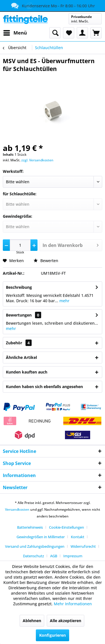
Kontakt (78, 537)
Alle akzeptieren (66, 621)
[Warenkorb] (96, 33)
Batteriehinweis (30, 527)
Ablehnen (32, 621)
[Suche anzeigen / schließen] (55, 33)
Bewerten (46, 261)
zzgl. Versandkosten (37, 160)
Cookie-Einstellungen (66, 527)
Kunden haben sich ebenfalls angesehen (44, 387)
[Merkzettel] (69, 33)
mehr (64, 301)
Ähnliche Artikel (21, 357)
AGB (54, 556)
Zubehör (19, 343)
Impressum (73, 556)
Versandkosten (17, 509)
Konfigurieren (53, 635)
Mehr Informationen (73, 604)
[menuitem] (15, 33)
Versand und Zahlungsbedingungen (35, 546)
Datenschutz (33, 556)
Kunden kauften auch (27, 372)
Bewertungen (19, 315)
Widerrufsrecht (83, 546)
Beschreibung (19, 287)
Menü (15, 32)
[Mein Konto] (82, 33)
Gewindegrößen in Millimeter (41, 537)
